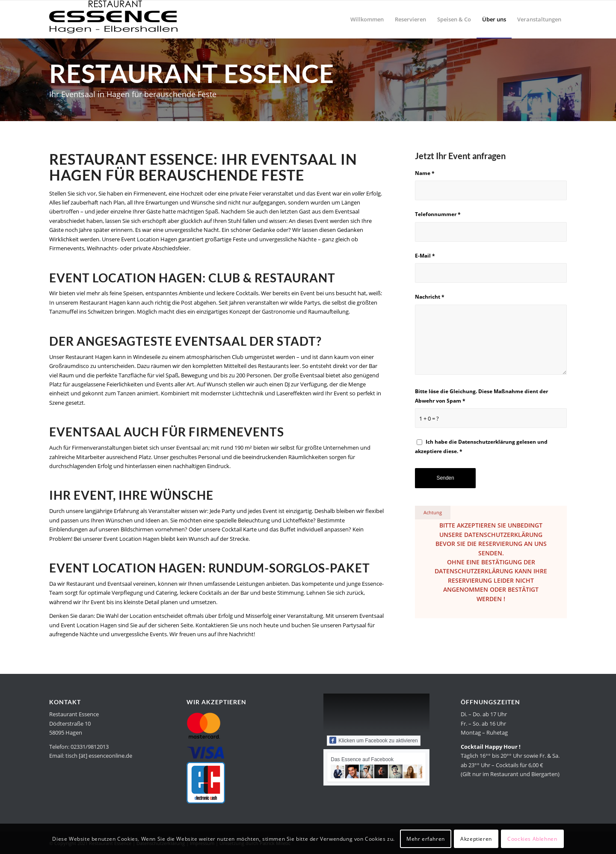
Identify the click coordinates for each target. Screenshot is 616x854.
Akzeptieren (476, 839)
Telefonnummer (438, 214)
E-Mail (425, 256)
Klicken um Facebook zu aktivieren (373, 740)
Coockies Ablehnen (532, 839)
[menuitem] (367, 19)
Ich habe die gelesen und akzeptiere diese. (481, 446)
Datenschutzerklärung (487, 442)
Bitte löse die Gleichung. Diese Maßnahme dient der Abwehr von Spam (481, 396)
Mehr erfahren (426, 839)
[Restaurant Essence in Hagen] (113, 19)
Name (425, 173)
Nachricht (430, 297)
